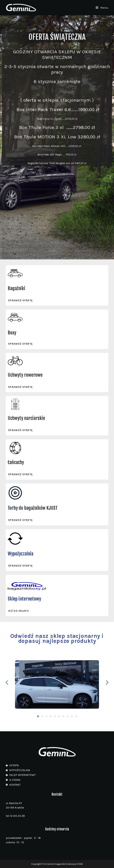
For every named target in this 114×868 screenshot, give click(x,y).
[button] (7, 683)
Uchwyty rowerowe (25, 375)
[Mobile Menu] (102, 8)
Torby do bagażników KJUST (33, 508)
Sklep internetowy (24, 599)
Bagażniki (16, 288)
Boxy (12, 333)
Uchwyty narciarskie (26, 418)
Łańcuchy (16, 462)
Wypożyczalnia (21, 554)
